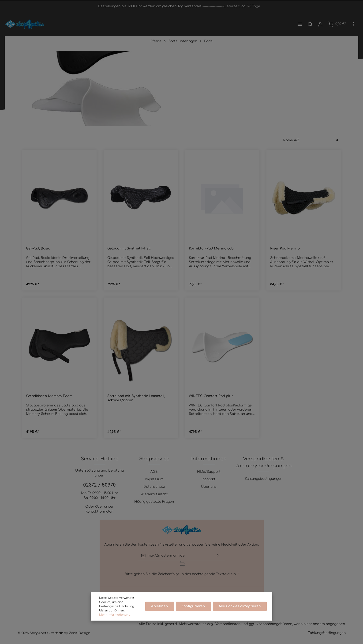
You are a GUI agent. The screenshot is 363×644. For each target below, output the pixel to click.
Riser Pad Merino (285, 248)
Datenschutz (154, 487)
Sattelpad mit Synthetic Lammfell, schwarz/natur (136, 398)
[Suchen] (310, 24)
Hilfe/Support (209, 472)
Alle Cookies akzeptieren (240, 606)
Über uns (209, 487)
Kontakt (209, 479)
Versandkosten (228, 624)
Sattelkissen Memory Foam (49, 396)
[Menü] (300, 24)
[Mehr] (354, 24)
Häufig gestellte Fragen (154, 502)
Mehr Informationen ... (115, 615)
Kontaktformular (99, 512)
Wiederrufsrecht (154, 494)
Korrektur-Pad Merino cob (211, 248)
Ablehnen (160, 606)
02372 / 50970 (99, 485)
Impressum (154, 479)
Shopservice (154, 459)
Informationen (209, 459)
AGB (154, 472)
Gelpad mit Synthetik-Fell (129, 248)
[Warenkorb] (337, 24)
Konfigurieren (193, 606)
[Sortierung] (311, 140)
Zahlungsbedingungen (263, 479)
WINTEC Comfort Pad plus (211, 396)
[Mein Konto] (320, 24)
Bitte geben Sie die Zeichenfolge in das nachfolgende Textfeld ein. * (182, 574)
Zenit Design (80, 633)
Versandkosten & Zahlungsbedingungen (264, 462)
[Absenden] (218, 556)
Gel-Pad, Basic (38, 248)
